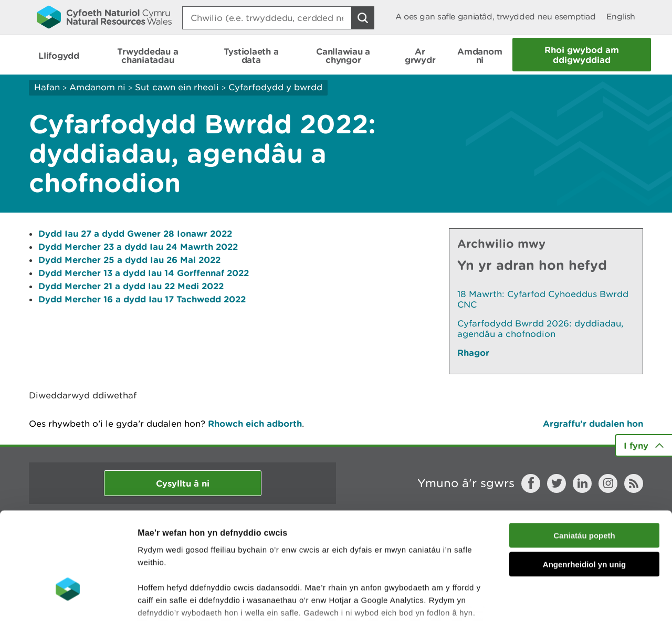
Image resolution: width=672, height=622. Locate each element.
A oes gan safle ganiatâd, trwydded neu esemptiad (496, 17)
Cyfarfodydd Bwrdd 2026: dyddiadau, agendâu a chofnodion (540, 329)
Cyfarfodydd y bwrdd (275, 87)
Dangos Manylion (584, 601)
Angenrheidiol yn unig (584, 487)
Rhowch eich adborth (255, 423)
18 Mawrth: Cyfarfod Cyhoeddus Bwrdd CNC (543, 299)
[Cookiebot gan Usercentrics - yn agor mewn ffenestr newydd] (68, 602)
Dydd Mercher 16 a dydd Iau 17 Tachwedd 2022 (142, 299)
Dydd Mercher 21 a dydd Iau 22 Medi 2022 (131, 286)
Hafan (47, 87)
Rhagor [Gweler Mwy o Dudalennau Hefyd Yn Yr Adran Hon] (473, 352)
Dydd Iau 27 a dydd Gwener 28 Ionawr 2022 (135, 233)
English (621, 17)
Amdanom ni (97, 87)
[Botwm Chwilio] (363, 18)
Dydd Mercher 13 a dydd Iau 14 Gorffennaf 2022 (144, 273)
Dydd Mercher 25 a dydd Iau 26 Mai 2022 (129, 260)
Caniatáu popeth (584, 459)
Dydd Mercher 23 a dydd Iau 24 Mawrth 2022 (138, 246)
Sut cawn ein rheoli (177, 87)
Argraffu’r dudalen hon (593, 423)
